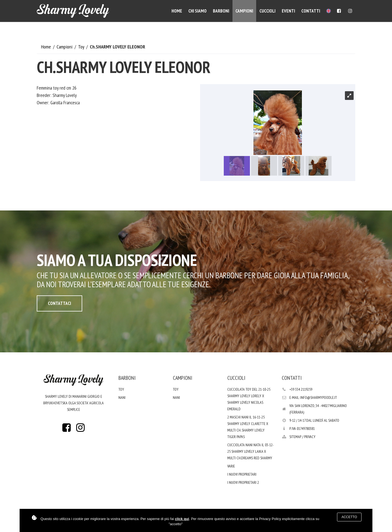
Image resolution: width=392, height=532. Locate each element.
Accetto (349, 517)
